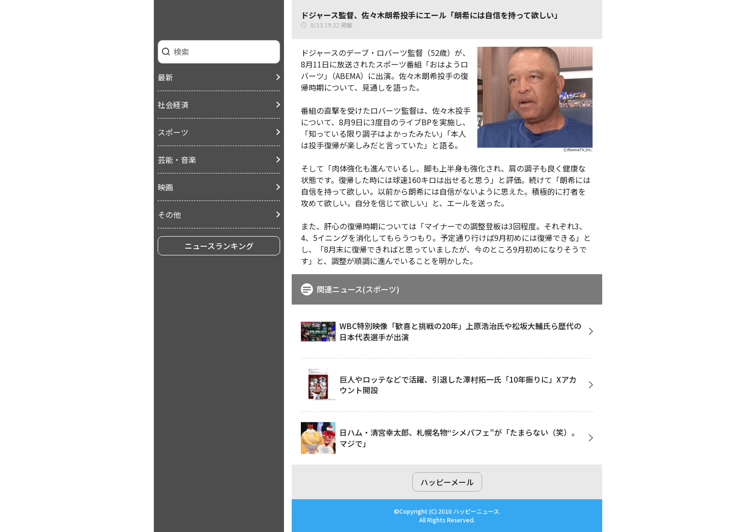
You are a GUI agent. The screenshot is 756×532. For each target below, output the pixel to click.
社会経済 (173, 105)
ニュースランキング (219, 246)
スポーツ (173, 132)
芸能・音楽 (177, 160)
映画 (165, 187)
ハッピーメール (447, 482)
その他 (169, 214)
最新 (165, 77)
